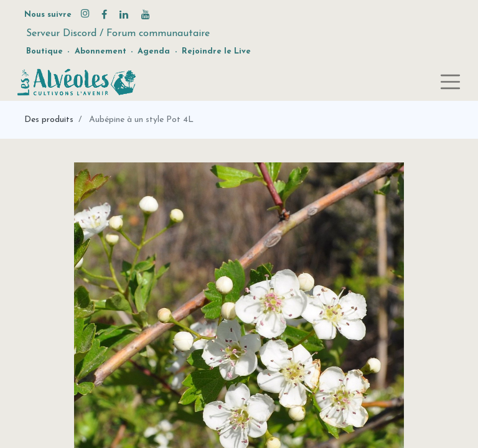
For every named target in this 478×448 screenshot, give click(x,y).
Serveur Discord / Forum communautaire (118, 34)
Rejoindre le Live (216, 51)
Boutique (45, 51)
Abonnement (101, 51)
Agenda (154, 51)
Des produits (49, 120)
